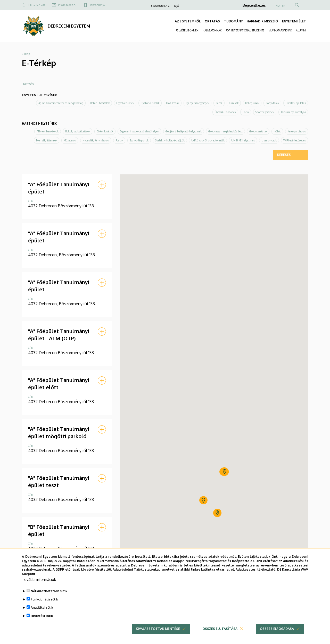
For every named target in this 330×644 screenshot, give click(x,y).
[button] (102, 185)
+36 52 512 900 (36, 5)
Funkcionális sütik (44, 599)
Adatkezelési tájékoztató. (256, 569)
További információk (39, 579)
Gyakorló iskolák (150, 103)
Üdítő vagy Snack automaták (208, 140)
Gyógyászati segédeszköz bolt (225, 131)
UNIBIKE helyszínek (243, 140)
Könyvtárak (272, 103)
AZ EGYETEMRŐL (188, 21)
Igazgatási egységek (197, 103)
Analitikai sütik (42, 608)
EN (284, 6)
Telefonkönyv (97, 5)
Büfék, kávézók (105, 131)
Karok (219, 103)
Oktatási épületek (296, 103)
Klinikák (234, 103)
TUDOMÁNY (233, 21)
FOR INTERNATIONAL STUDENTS (245, 30)
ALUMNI (301, 30)
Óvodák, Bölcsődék (225, 112)
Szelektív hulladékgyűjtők (170, 140)
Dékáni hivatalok (100, 103)
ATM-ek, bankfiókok (48, 131)
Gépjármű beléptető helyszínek (184, 131)
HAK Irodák (173, 103)
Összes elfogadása (277, 629)
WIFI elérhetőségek (295, 140)
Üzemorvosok (269, 140)
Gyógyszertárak (258, 131)
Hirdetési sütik (42, 616)
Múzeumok (70, 140)
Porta (246, 112)
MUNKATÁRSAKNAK (280, 30)
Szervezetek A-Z (160, 6)
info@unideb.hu (67, 5)
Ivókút (277, 131)
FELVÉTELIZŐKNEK (187, 30)
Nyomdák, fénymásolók (96, 140)
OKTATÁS (212, 21)
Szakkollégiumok (139, 140)
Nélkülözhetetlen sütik (49, 591)
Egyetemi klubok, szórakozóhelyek (139, 131)
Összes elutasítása (220, 629)
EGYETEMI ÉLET (294, 21)
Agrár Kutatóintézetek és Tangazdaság (61, 103)
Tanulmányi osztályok (293, 112)
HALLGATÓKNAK (212, 30)
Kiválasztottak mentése (158, 629)
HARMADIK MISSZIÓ (262, 21)
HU (278, 6)
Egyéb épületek (125, 103)
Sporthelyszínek (265, 112)
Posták (119, 140)
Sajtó (176, 6)
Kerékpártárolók (297, 131)
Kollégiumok (252, 103)
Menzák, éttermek (47, 140)
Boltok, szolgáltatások (78, 131)
